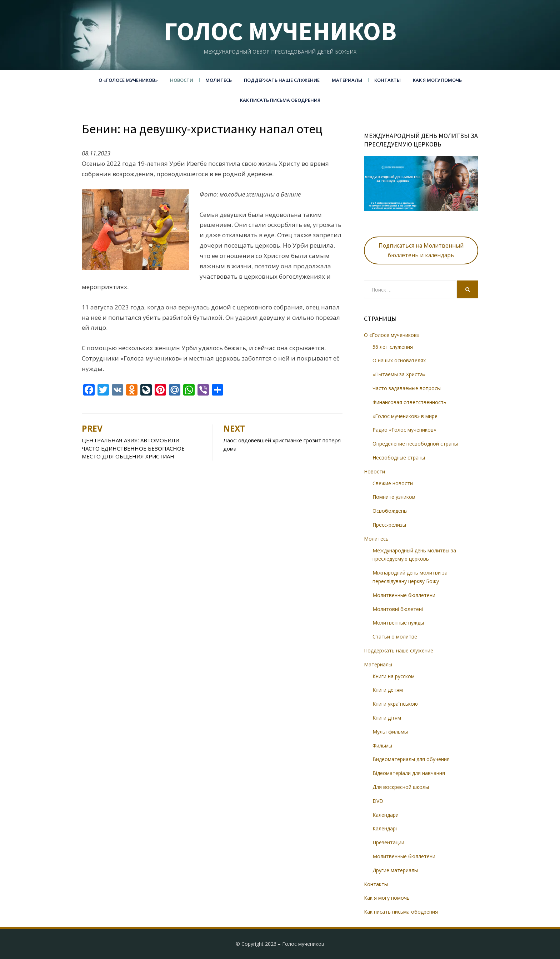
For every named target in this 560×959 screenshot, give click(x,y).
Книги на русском (394, 676)
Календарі (385, 828)
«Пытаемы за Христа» (399, 374)
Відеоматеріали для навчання (409, 773)
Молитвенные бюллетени (404, 595)
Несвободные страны (399, 458)
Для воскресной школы (401, 787)
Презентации (388, 842)
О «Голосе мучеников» (128, 80)
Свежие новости (393, 483)
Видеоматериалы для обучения (411, 759)
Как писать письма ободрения (280, 100)
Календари (386, 815)
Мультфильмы (390, 732)
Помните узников (394, 497)
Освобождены (390, 511)
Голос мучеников (280, 31)
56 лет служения (393, 347)
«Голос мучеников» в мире (405, 416)
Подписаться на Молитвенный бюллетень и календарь (421, 250)
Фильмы (382, 746)
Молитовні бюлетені (398, 609)
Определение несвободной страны (415, 444)
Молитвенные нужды (398, 623)
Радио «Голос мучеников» (404, 430)
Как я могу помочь (437, 80)
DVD (378, 801)
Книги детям (388, 690)
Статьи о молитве (395, 637)
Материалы (347, 80)
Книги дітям (387, 718)
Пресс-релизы (389, 525)
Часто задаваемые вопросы (407, 388)
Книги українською (395, 704)
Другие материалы (395, 870)
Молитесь (219, 80)
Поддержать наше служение (282, 80)
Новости (182, 80)
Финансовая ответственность (409, 402)
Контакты (387, 80)
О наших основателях (399, 360)
